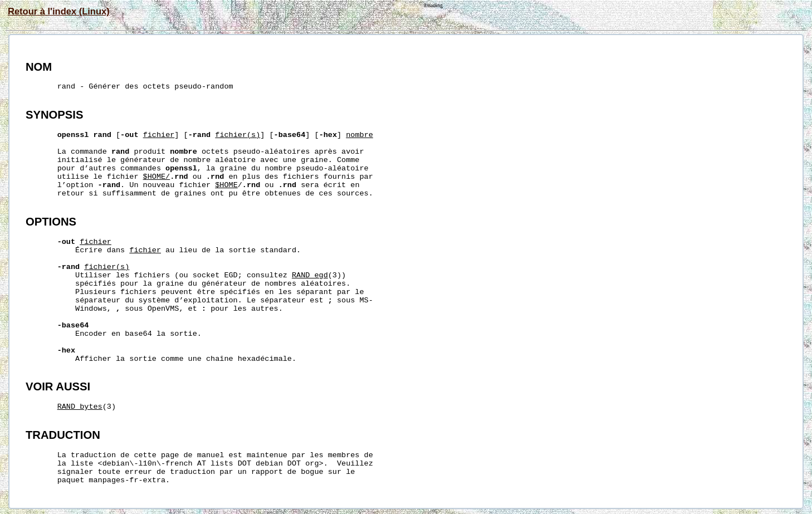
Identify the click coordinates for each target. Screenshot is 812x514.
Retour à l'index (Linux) (59, 11)
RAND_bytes (80, 407)
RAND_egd (310, 275)
